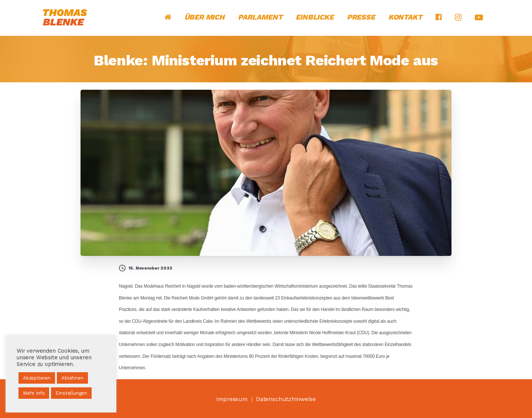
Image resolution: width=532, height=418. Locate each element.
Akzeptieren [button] (37, 378)
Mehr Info (34, 393)
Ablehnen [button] (72, 378)
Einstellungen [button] (71, 393)
